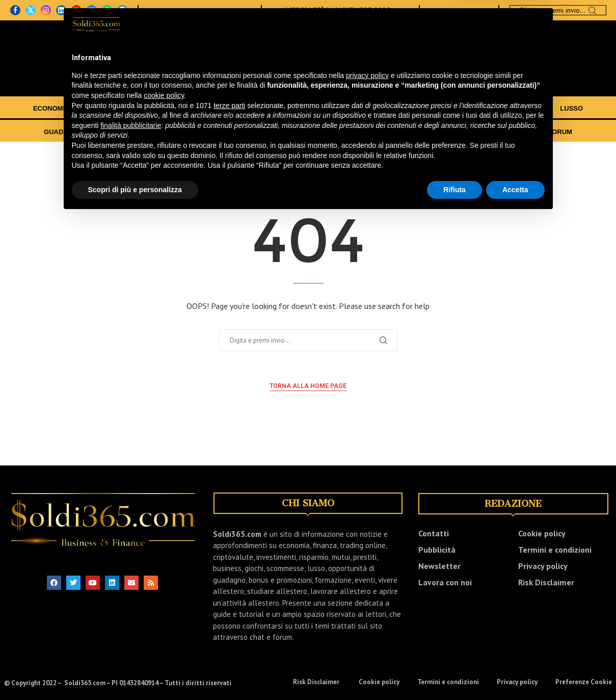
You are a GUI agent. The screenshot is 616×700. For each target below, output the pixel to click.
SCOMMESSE (520, 108)
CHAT (527, 132)
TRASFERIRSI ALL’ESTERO (312, 132)
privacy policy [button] (367, 573)
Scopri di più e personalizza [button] (135, 687)
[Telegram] (122, 10)
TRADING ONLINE (230, 108)
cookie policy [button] (164, 592)
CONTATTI (195, 10)
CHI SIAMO (164, 10)
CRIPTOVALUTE (303, 108)
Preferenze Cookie (584, 682)
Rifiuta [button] (454, 687)
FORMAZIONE (226, 132)
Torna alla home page (308, 386)
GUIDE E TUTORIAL (405, 132)
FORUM (560, 132)
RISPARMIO (366, 108)
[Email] (92, 10)
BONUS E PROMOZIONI (149, 132)
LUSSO (571, 108)
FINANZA (103, 108)
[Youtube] (76, 10)
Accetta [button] (515, 687)
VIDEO (495, 132)
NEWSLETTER (233, 10)
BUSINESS (420, 108)
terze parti (229, 603)
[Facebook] (15, 10)
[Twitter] (31, 10)
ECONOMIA (51, 108)
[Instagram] (46, 10)
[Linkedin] (61, 10)
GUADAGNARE (68, 132)
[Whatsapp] (107, 10)
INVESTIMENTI (159, 108)
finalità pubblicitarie (131, 623)
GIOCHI (468, 108)
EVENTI (461, 132)
